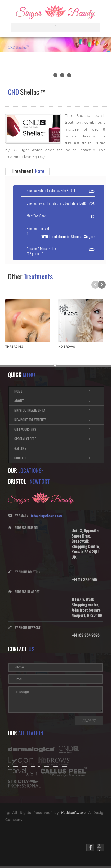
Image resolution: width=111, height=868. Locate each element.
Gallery (20, 448)
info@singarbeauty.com (46, 516)
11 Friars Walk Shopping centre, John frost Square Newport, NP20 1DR (87, 607)
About (19, 401)
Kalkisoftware (73, 813)
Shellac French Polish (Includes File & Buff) (56, 203)
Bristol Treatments (30, 410)
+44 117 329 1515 (84, 580)
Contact (21, 458)
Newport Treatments (30, 420)
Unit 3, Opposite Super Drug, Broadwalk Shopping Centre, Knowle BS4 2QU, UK (86, 544)
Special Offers (25, 439)
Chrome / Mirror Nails (41, 251)
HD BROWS (67, 347)
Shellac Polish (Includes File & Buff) (52, 191)
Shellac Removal (38, 231)
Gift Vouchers (25, 429)
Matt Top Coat (36, 216)
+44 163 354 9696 (86, 635)
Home (18, 391)
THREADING (14, 347)
